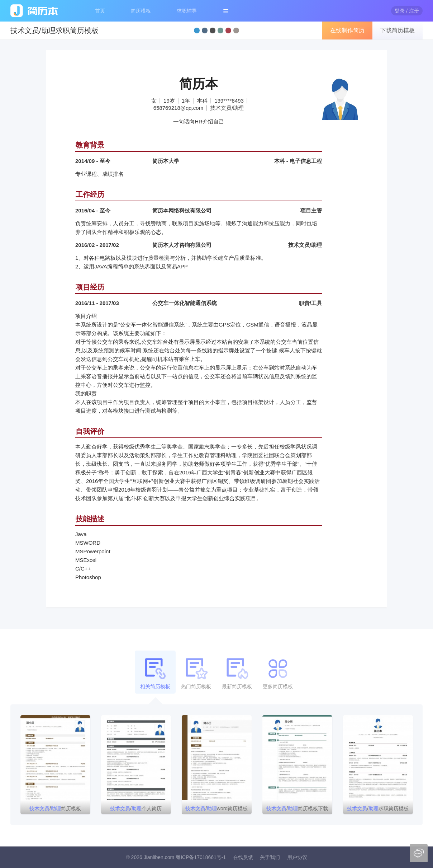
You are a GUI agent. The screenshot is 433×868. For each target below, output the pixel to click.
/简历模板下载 (297, 808)
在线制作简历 (347, 30)
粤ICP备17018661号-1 (201, 857)
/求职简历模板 (378, 808)
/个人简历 (136, 808)
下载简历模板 (398, 30)
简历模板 (141, 11)
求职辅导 (187, 11)
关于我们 (270, 857)
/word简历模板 (217, 808)
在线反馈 (243, 857)
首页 (100, 11)
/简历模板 (55, 808)
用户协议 (297, 857)
